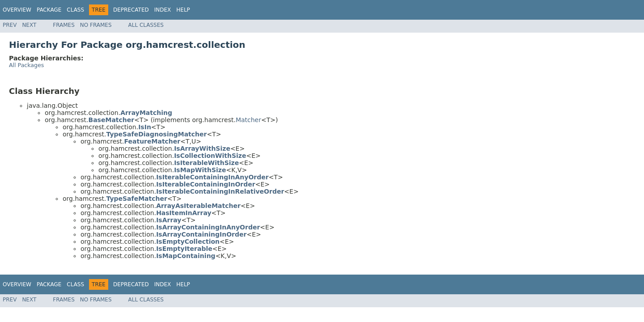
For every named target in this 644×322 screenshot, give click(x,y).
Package (49, 10)
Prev (10, 25)
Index (163, 10)
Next (29, 25)
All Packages (26, 65)
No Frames (96, 25)
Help (183, 10)
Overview (17, 10)
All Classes (146, 25)
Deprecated (131, 10)
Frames (64, 25)
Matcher (248, 120)
